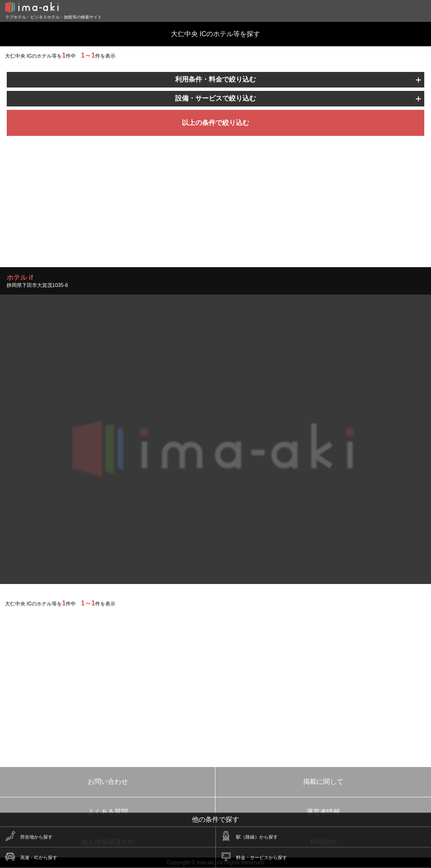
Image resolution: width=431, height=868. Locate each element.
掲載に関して (323, 782)
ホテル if (20, 277)
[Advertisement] (215, 208)
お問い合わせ (108, 782)
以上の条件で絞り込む (215, 123)
